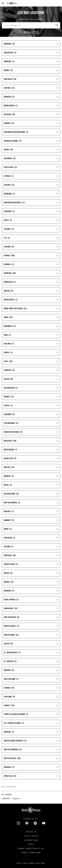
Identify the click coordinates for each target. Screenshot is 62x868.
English (16, 798)
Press (31, 844)
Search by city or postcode (31, 19)
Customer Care (31, 840)
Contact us (31, 832)
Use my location (31, 32)
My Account (7, 795)
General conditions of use (31, 848)
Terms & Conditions (31, 853)
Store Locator (31, 836)
